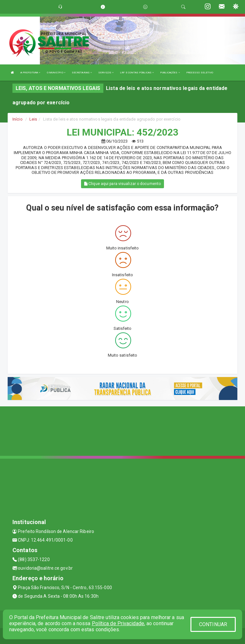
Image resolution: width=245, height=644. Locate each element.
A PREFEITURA (30, 73)
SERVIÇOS (106, 73)
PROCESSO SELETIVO (200, 73)
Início (18, 119)
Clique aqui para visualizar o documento (122, 184)
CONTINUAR (213, 624)
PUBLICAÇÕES (170, 73)
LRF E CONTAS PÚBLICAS (137, 73)
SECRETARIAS (82, 73)
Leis (33, 119)
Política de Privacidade (118, 623)
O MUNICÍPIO (56, 73)
